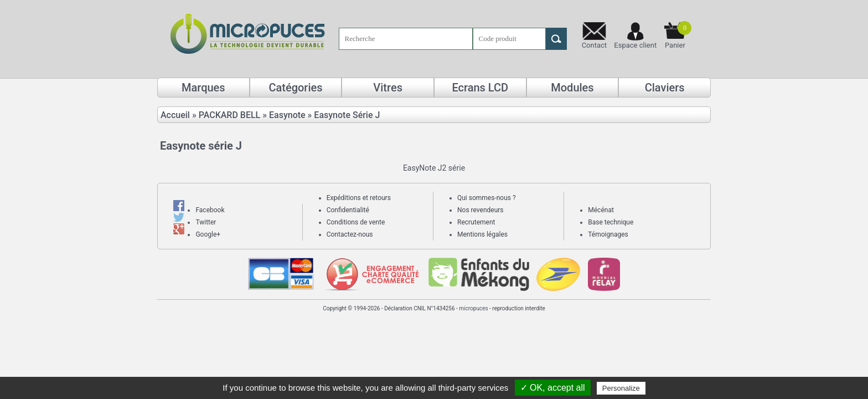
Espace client (635, 45)
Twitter (206, 222)
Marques (203, 88)
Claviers (665, 88)
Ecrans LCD (480, 88)
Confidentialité (348, 210)
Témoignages (608, 234)
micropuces (473, 308)
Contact (594, 45)
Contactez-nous (350, 234)
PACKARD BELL (230, 115)
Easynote (287, 115)
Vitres (388, 88)
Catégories (295, 88)
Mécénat (601, 210)
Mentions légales (482, 234)
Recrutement (476, 222)
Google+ (208, 234)
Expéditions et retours (359, 198)
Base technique (611, 222)
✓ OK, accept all (553, 388)
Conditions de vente (356, 222)
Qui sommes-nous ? (487, 198)
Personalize (621, 388)
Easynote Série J (347, 115)
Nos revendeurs (480, 210)
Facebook (210, 210)
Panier (678, 35)
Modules (572, 88)
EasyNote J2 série (434, 168)
